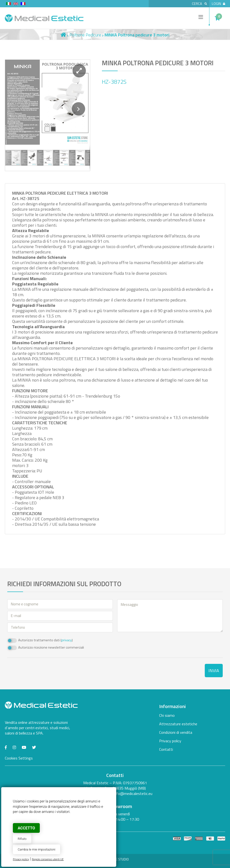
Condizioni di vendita (176, 732)
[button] (79, 71)
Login (218, 4)
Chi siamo (167, 715)
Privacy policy (21, 859)
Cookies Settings (19, 758)
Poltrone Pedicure (85, 35)
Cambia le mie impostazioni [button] (37, 849)
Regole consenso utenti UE (48, 859)
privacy (67, 640)
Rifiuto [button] (22, 839)
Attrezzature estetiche (178, 724)
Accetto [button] (26, 828)
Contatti (166, 749)
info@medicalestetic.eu (133, 793)
